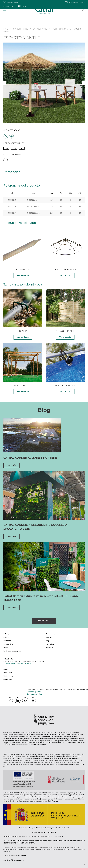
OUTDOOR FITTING (21, 29)
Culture (6, 637)
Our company (50, 634)
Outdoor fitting (8, 644)
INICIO (6, 29)
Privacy (6, 648)
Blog (47, 641)
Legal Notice (8, 673)
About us (49, 637)
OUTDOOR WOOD (40, 29)
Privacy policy (8, 676)
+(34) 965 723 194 (11, 2)
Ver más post (44, 621)
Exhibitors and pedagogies (12, 651)
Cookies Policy (8, 679)
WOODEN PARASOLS (60, 29)
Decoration (7, 641)
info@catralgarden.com (75, 2)
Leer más (12, 465)
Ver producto (23, 275)
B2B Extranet (50, 648)
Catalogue (7, 634)
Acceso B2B (8, 6)
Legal (5, 669)
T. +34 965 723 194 (10, 663)
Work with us (50, 644)
